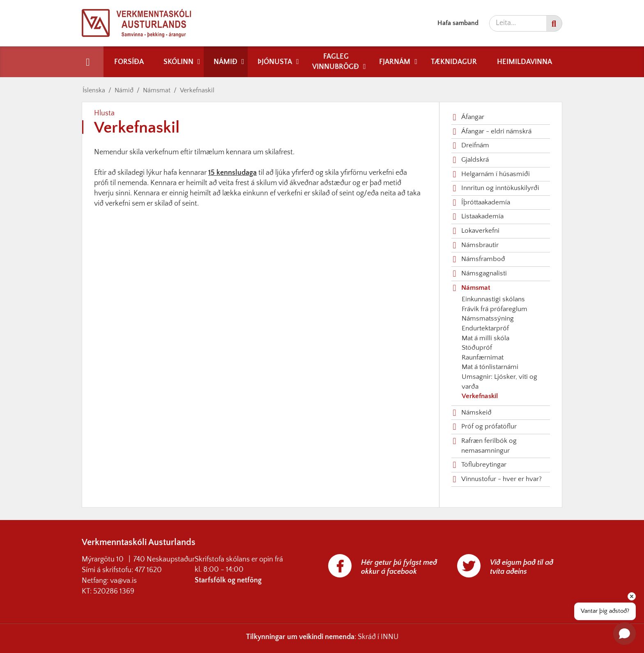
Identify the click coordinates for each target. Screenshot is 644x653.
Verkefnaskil (197, 90)
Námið (124, 90)
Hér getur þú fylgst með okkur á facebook (399, 567)
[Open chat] (624, 634)
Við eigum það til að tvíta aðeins (522, 567)
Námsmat (157, 90)
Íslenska (94, 90)
